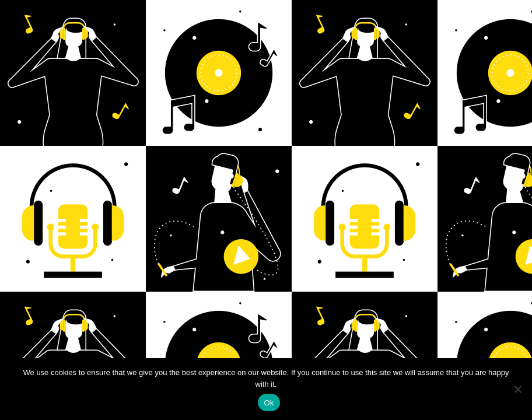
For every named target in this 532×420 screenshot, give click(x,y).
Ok (269, 403)
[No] (517, 389)
